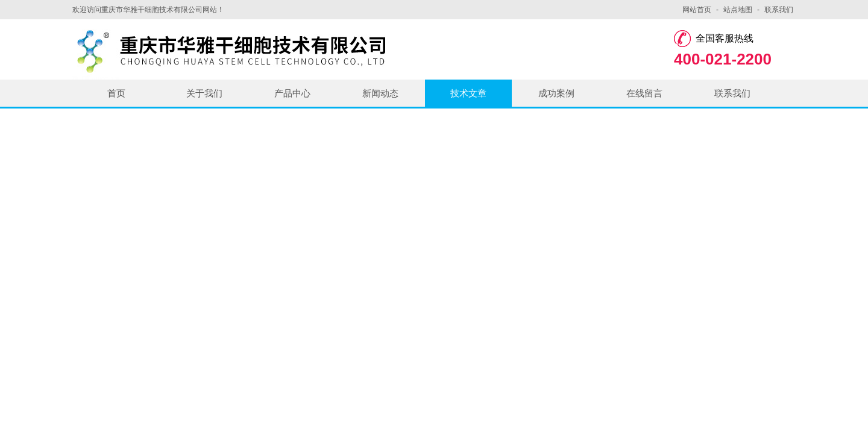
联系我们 (779, 10)
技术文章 (468, 93)
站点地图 (738, 10)
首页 (116, 93)
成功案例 (556, 93)
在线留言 (644, 93)
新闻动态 (380, 93)
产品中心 (292, 93)
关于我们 (204, 93)
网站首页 (697, 10)
